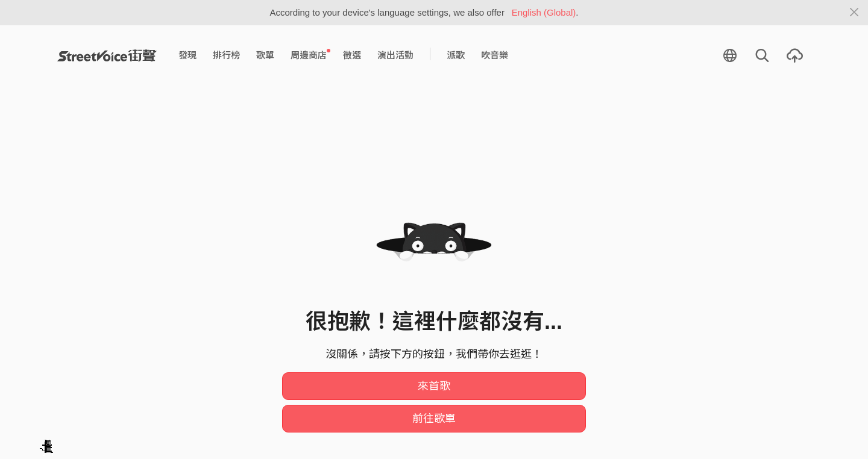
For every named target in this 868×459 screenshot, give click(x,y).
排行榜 (226, 55)
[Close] (854, 13)
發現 (187, 55)
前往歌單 (434, 419)
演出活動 (395, 55)
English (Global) (544, 12)
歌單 (265, 55)
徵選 (352, 55)
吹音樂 (495, 55)
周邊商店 (310, 55)
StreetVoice (107, 55)
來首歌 (434, 386)
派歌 (456, 55)
